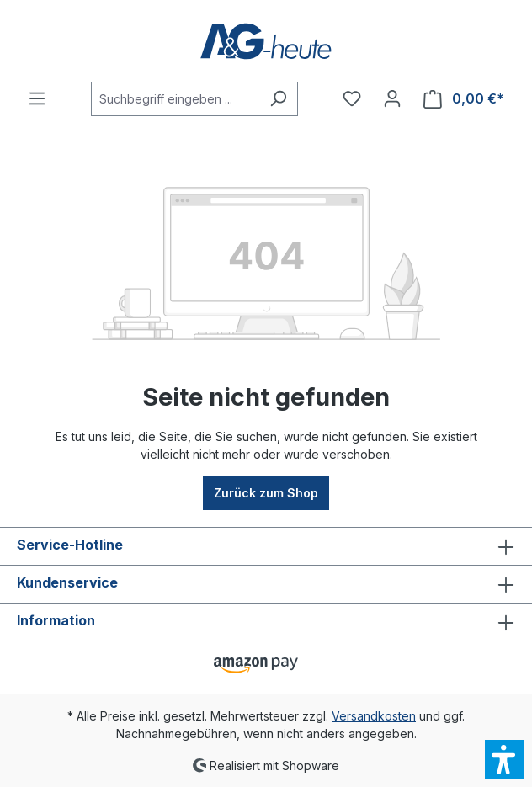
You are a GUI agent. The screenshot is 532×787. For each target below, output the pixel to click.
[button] (504, 759)
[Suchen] (278, 99)
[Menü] (37, 98)
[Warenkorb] (464, 99)
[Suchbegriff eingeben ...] (175, 99)
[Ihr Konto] (392, 98)
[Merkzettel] (352, 98)
